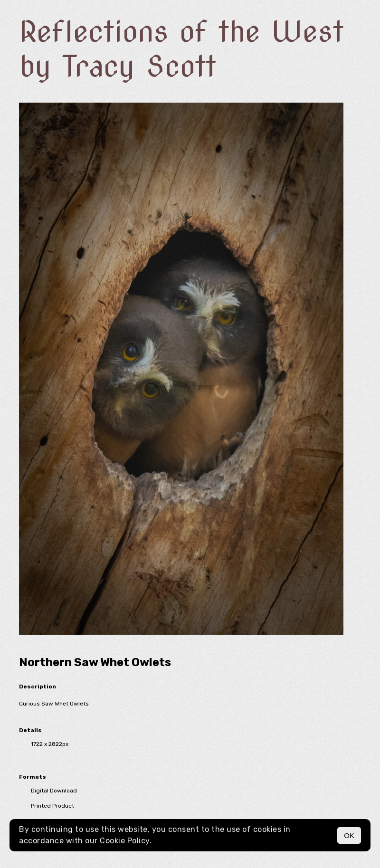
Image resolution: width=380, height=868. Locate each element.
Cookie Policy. (126, 841)
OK (349, 835)
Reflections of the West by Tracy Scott (181, 49)
